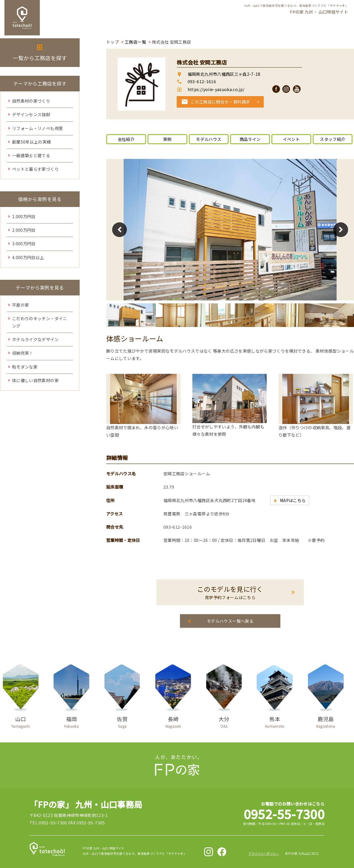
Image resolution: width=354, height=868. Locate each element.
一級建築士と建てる (31, 155)
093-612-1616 (202, 81)
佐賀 (122, 721)
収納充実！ (23, 353)
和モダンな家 (25, 367)
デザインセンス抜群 (31, 114)
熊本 (275, 721)
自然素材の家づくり (31, 101)
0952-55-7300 (284, 814)
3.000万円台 (24, 244)
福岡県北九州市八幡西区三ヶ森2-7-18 (224, 74)
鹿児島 (326, 721)
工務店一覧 (135, 42)
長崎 (173, 721)
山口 (21, 721)
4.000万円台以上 (28, 257)
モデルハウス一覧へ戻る (230, 621)
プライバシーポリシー (264, 853)
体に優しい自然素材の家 (35, 380)
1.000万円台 (24, 216)
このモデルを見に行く (230, 592)
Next (341, 230)
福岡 (71, 721)
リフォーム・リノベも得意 (37, 128)
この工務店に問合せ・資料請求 (220, 102)
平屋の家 (21, 305)
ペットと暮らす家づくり (35, 169)
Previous (119, 230)
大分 (224, 721)
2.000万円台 (24, 230)
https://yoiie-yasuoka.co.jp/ (215, 89)
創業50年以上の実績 (32, 142)
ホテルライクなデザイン (35, 339)
